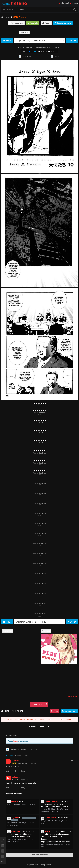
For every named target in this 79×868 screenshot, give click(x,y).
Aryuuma (15, 818)
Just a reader (51, 818)
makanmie (16, 777)
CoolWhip (16, 761)
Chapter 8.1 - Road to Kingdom (53, 821)
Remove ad (24, 32)
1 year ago (32, 763)
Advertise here (73, 697)
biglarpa (15, 801)
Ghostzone (16, 832)
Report (46, 23)
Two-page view (16, 23)
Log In (74, 3)
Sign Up (63, 3)
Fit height (57, 56)
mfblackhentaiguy (53, 801)
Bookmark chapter (63, 23)
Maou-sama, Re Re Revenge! (52, 844)
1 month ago (31, 805)
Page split (33, 23)
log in (16, 741)
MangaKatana (46, 865)
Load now (43, 413)
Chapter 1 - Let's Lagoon (17, 805)
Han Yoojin (50, 832)
